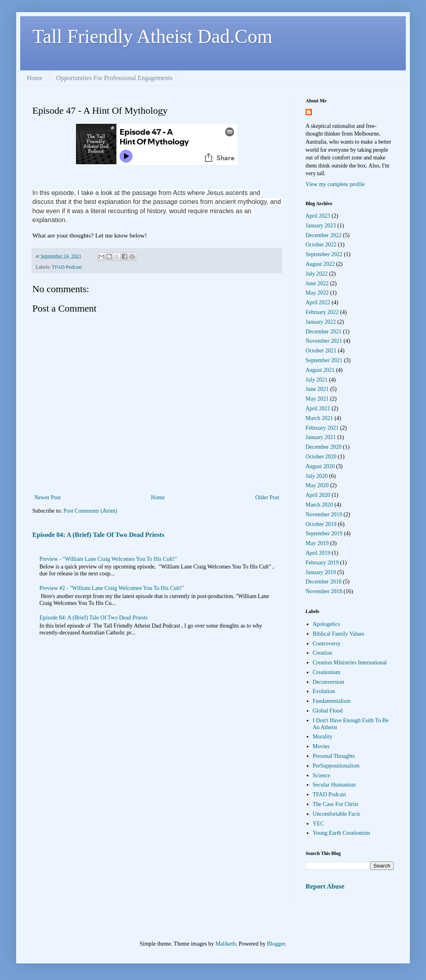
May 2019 (317, 543)
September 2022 (324, 254)
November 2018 (324, 591)
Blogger (276, 944)
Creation (323, 653)
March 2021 (319, 418)
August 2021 (320, 370)
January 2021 (321, 437)
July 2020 (317, 476)
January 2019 (321, 572)
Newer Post (47, 497)
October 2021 (321, 351)
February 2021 (322, 428)
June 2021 (317, 389)
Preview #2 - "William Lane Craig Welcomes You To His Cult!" (112, 588)
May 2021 (317, 399)
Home (35, 78)
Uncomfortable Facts (337, 814)
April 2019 (318, 553)
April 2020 (318, 495)
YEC (318, 824)
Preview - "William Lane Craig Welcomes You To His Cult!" (108, 559)
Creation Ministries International (350, 663)
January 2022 (321, 322)
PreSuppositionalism (336, 766)
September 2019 (324, 533)
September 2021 (324, 360)
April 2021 (318, 408)
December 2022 (324, 235)
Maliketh (226, 944)
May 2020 (317, 485)
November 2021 (324, 341)
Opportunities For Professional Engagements (114, 78)
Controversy (327, 644)
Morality (323, 737)
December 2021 (324, 332)
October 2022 (321, 245)
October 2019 (321, 524)
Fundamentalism (332, 701)
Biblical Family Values (339, 634)
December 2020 (324, 447)
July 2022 (317, 274)
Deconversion (329, 682)
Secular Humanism (334, 785)
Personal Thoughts (334, 756)
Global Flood (328, 711)
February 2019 (322, 563)
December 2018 (324, 582)
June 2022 (317, 283)
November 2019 (324, 514)
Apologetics (327, 624)
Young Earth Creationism (342, 833)
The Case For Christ (336, 804)
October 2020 (321, 457)
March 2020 (319, 505)
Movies (321, 746)
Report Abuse (325, 886)
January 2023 (321, 226)
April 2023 (318, 216)
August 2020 (320, 466)
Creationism (327, 672)
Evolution (324, 691)
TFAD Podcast (67, 267)
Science (322, 775)
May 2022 (317, 293)
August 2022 (320, 264)
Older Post (268, 497)
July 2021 (317, 380)
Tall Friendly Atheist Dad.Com (152, 36)
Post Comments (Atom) (90, 511)
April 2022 (318, 302)
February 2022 (322, 312)
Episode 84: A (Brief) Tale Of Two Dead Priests (98, 535)
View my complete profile (335, 184)
